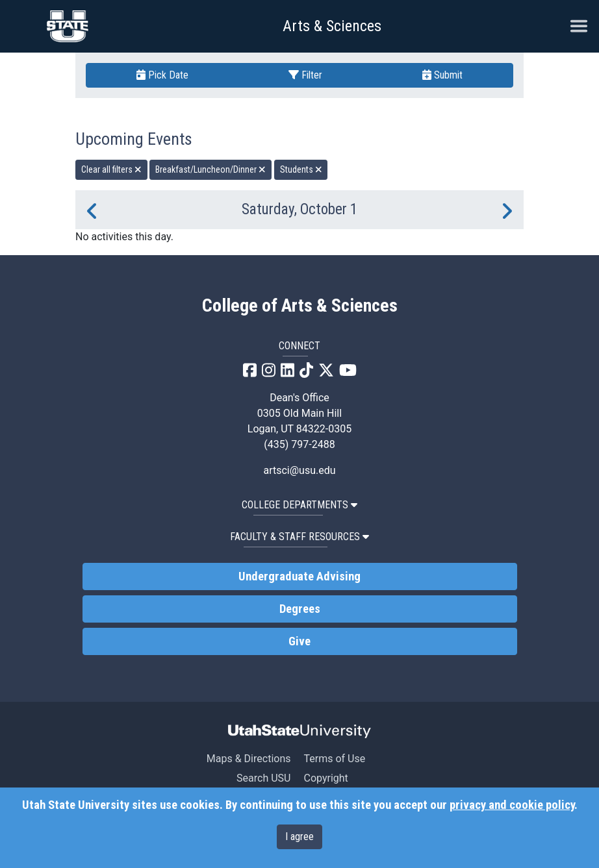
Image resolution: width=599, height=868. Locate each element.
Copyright (325, 778)
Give (299, 641)
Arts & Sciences (332, 26)
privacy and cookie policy (512, 805)
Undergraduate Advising (299, 577)
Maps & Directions (249, 759)
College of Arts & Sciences (300, 306)
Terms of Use (334, 759)
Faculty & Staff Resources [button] (299, 537)
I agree (299, 837)
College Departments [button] (299, 505)
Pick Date (162, 75)
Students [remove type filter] (301, 169)
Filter (305, 75)
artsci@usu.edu (299, 470)
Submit (442, 75)
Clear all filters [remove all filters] (111, 169)
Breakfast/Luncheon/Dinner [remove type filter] (210, 169)
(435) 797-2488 (299, 444)
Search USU (263, 778)
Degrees (300, 609)
